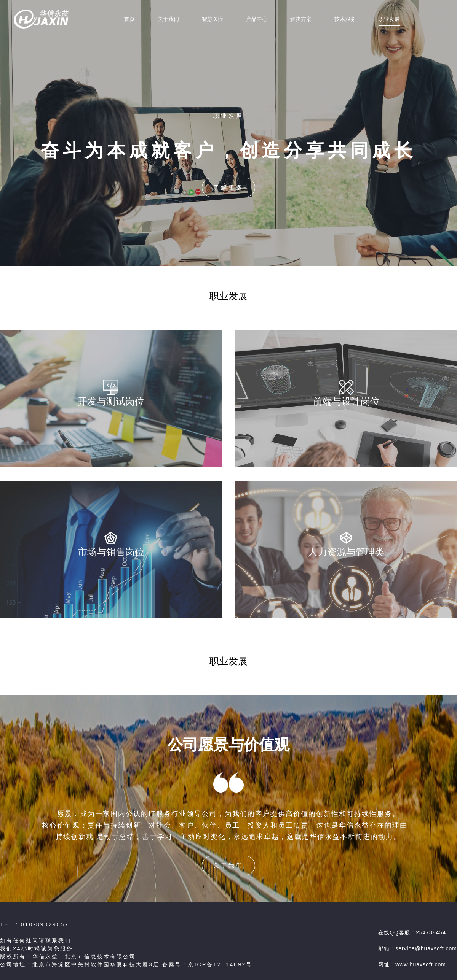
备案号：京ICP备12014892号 (208, 964)
